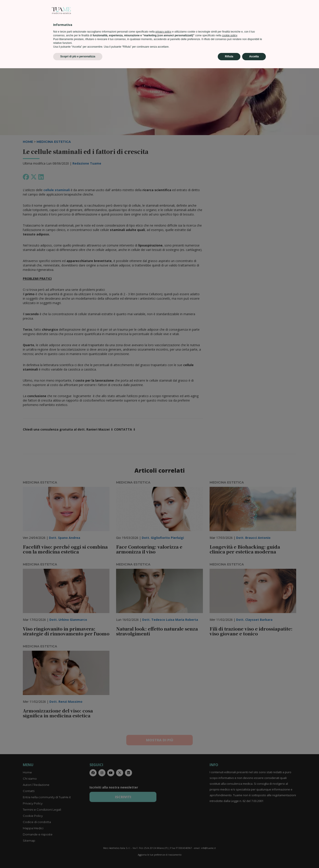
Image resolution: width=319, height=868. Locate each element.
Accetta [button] (254, 856)
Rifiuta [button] (229, 856)
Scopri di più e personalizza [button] (78, 856)
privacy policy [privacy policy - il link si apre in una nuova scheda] (163, 831)
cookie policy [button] (230, 835)
